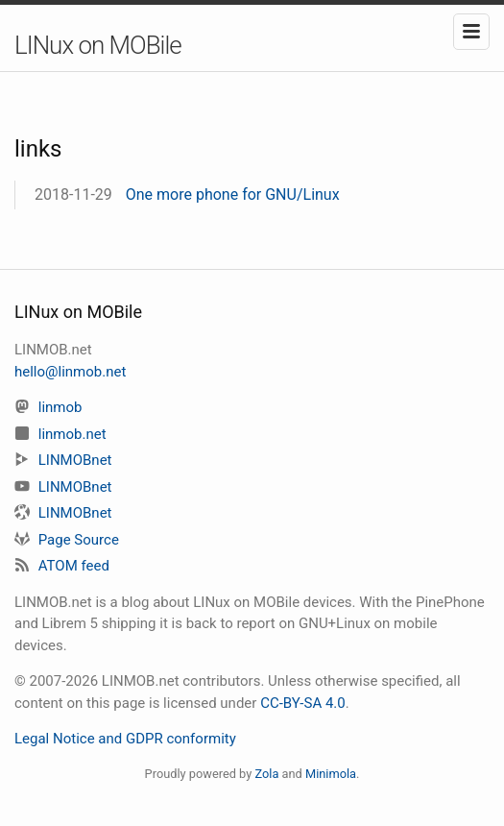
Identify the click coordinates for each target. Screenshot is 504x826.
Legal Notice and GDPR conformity (125, 739)
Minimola (331, 774)
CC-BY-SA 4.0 (303, 703)
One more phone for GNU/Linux (233, 194)
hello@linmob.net (70, 372)
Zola (266, 774)
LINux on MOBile (98, 45)
